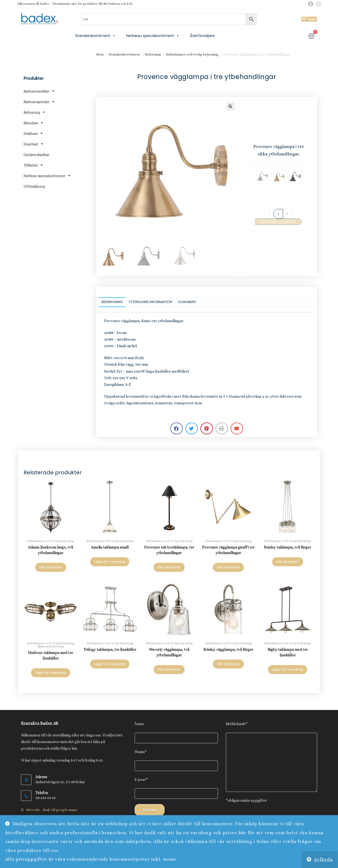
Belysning (34, 112)
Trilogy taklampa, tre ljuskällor (110, 649)
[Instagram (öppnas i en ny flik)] (318, 4)
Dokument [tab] (187, 302)
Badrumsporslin (39, 102)
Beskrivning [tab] (112, 302)
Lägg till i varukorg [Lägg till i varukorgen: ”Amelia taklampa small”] (110, 562)
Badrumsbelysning (51, 646)
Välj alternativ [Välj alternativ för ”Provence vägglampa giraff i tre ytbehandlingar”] (228, 567)
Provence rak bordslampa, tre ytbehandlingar (169, 550)
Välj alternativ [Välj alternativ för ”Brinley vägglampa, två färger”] (228, 664)
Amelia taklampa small (110, 547)
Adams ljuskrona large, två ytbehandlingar (51, 550)
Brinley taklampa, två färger (287, 547)
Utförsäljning (34, 186)
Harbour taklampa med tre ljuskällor (51, 655)
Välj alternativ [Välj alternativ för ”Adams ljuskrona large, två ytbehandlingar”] (51, 567)
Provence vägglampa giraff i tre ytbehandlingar (228, 550)
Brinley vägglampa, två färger (228, 649)
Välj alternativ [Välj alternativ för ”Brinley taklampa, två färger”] (288, 562)
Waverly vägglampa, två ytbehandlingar (169, 652)
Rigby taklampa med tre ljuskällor (288, 652)
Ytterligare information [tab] (150, 302)
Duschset (33, 144)
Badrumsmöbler (39, 91)
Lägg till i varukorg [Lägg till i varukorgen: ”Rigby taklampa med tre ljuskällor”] (287, 670)
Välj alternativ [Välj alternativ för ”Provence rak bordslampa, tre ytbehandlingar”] (169, 567)
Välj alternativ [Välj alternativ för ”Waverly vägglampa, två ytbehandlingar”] (169, 670)
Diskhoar (33, 133)
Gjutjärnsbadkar (36, 155)
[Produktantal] (278, 214)
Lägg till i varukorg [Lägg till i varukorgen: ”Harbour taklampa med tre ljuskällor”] (51, 673)
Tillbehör (33, 165)
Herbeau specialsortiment (153, 36)
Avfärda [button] (323, 859)
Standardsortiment (95, 36)
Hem (100, 54)
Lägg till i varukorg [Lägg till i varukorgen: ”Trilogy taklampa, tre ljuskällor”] (110, 664)
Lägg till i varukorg (278, 221)
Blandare (33, 123)
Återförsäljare (202, 36)
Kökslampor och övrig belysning (192, 54)
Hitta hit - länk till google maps (52, 810)
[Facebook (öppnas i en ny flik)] (310, 4)
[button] (230, 106)
